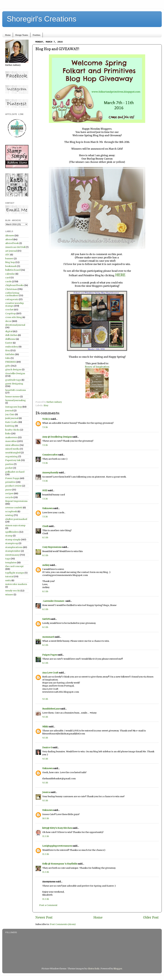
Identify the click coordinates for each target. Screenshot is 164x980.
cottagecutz (12, 299)
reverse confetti (14, 508)
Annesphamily (50, 473)
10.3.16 (46, 818)
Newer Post (44, 918)
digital (9, 331)
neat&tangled (13, 453)
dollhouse (11, 339)
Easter (9, 343)
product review (13, 486)
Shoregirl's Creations (42, 19)
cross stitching (14, 317)
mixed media (12, 449)
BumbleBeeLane (51, 709)
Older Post (151, 918)
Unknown (48, 508)
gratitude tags (13, 380)
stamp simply (13, 540)
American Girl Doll (15, 247)
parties (9, 464)
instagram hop (14, 407)
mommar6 (48, 637)
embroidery (12, 347)
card (8, 278)
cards (8, 282)
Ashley (46, 565)
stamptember (13, 551)
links (8, 434)
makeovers (11, 437)
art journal (11, 251)
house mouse (12, 397)
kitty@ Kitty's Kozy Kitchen (57, 828)
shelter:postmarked (16, 519)
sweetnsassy (12, 555)
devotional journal (15, 325)
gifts (8, 366)
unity (8, 580)
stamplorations (14, 547)
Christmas (11, 289)
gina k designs (13, 370)
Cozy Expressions (52, 547)
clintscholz (93, 969)
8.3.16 (45, 537)
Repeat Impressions (16, 501)
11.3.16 (46, 836)
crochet (9, 310)
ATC (8, 255)
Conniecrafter (50, 455)
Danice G (47, 747)
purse (8, 490)
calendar (10, 274)
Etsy (46, 405)
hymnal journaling (15, 400)
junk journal (12, 418)
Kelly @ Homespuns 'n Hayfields (60, 864)
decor (8, 321)
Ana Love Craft (50, 673)
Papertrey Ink (13, 460)
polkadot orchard (15, 472)
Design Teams (22, 35)
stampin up (12, 543)
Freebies (36, 35)
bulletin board (13, 270)
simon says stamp (15, 525)
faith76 (46, 619)
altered (9, 239)
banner (9, 259)
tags (8, 559)
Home (8, 35)
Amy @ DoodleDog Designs (57, 437)
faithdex (10, 354)
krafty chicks (12, 430)
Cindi (45, 526)
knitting (10, 426)
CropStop (11, 313)
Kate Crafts (12, 422)
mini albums (12, 445)
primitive (10, 482)
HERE (120, 275)
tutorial (9, 577)
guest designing (14, 384)
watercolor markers (16, 584)
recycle (9, 497)
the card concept (14, 566)
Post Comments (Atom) (63, 924)
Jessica (46, 792)
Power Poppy (12, 478)
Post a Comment (48, 905)
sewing (9, 515)
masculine (11, 441)
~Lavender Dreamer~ (54, 601)
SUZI (45, 490)
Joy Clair (10, 414)
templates (11, 563)
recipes (9, 493)
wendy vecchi (13, 591)
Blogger (118, 969)
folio (8, 358)
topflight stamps (15, 573)
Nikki (45, 727)
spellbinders (12, 532)
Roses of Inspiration (97, 367)
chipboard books (15, 285)
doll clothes (11, 335)
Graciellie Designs (15, 373)
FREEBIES (11, 362)
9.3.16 (45, 699)
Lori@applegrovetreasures (57, 846)
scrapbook (11, 511)
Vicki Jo (46, 419)
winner (9, 595)
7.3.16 (45, 427)
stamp (9, 536)
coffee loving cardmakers (12, 294)
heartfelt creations (16, 390)
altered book (12, 243)
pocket (9, 468)
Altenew (10, 236)
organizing (12, 457)
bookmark (11, 266)
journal (9, 411)
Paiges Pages (50, 655)
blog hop (10, 262)
